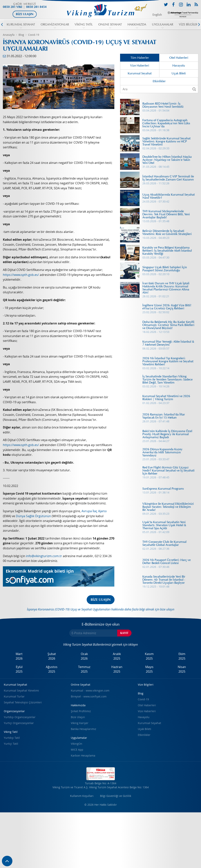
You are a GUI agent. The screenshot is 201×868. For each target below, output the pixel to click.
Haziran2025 (117, 669)
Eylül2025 (19, 669)
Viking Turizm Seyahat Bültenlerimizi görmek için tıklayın (100, 644)
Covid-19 (34, 35)
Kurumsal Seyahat (140, 73)
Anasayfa (9, 35)
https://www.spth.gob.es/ (21, 275)
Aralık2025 (117, 656)
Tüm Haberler (140, 58)
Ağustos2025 (52, 669)
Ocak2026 (84, 656)
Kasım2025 (149, 656)
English (157, 15)
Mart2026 (19, 656)
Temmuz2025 (84, 669)
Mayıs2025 (149, 669)
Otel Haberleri (179, 58)
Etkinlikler (159, 81)
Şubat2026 (52, 656)
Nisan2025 (182, 669)
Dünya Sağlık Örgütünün (33, 516)
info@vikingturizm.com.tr (44, 556)
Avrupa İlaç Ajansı (94, 511)
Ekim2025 (182, 656)
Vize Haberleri (140, 66)
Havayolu (179, 66)
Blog (21, 35)
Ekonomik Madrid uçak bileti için (40, 571)
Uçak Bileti (179, 73)
